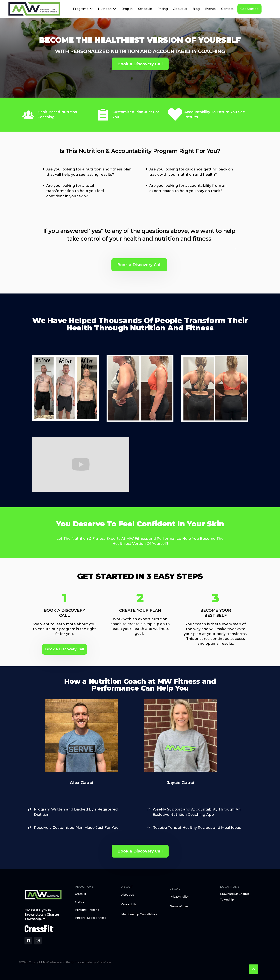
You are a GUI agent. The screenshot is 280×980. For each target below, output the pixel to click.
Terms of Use (179, 906)
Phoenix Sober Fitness (90, 918)
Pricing (163, 9)
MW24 (79, 902)
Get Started (249, 9)
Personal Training (87, 910)
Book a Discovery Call (140, 64)
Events (210, 9)
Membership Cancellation (139, 914)
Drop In (127, 9)
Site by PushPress (99, 962)
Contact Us (129, 904)
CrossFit (80, 894)
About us (180, 9)
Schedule (145, 9)
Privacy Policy (179, 897)
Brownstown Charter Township (235, 897)
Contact (227, 9)
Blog (196, 9)
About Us (128, 895)
